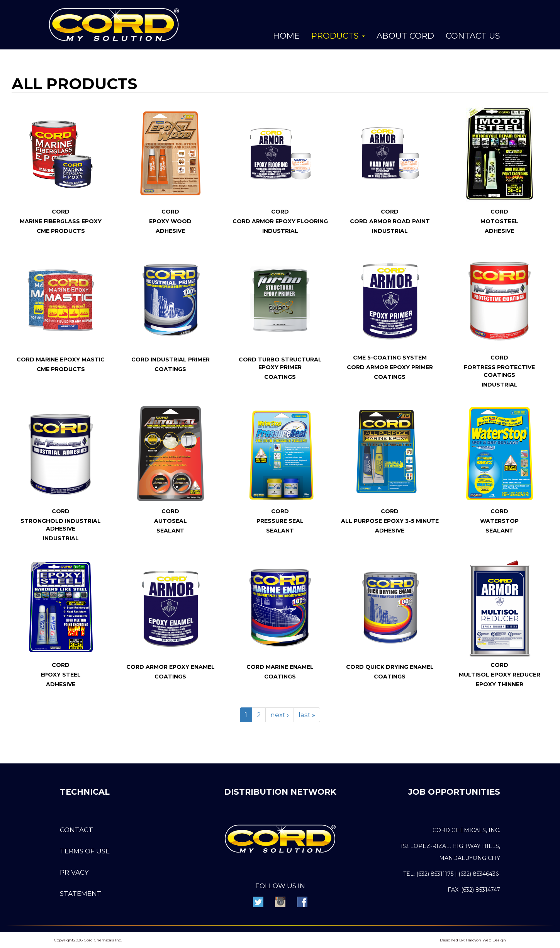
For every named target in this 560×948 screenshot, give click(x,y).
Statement (81, 894)
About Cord (405, 36)
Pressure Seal (280, 521)
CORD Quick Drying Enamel (390, 667)
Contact (76, 830)
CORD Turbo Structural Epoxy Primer (280, 363)
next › (280, 715)
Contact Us (473, 36)
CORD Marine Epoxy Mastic (61, 360)
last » (307, 715)
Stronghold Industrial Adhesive (61, 525)
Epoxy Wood (170, 221)
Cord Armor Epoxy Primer (390, 367)
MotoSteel (499, 221)
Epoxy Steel (61, 675)
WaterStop (499, 521)
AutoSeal (171, 521)
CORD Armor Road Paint (390, 221)
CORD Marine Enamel (280, 667)
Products (338, 36)
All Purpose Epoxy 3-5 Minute (390, 521)
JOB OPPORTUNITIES (454, 792)
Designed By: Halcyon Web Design (473, 940)
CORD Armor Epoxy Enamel (171, 667)
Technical (85, 792)
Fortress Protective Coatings (499, 371)
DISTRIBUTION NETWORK (280, 792)
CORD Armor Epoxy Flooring (280, 221)
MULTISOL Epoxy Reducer (500, 675)
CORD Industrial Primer (171, 360)
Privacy (74, 872)
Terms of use (85, 851)
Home (286, 36)
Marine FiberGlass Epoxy (61, 221)
